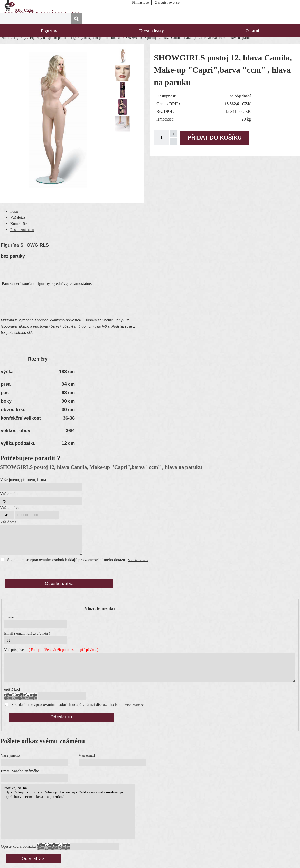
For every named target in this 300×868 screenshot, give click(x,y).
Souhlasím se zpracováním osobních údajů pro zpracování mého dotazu (66, 560)
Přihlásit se (140, 2)
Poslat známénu (22, 230)
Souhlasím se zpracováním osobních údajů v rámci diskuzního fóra (66, 704)
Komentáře (19, 224)
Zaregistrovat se (167, 2)
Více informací (138, 560)
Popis (15, 211)
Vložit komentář (100, 608)
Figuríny (49, 31)
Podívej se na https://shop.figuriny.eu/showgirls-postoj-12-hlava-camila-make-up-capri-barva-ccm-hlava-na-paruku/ (68, 811)
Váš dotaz (18, 217)
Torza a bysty (151, 31)
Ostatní (252, 31)
